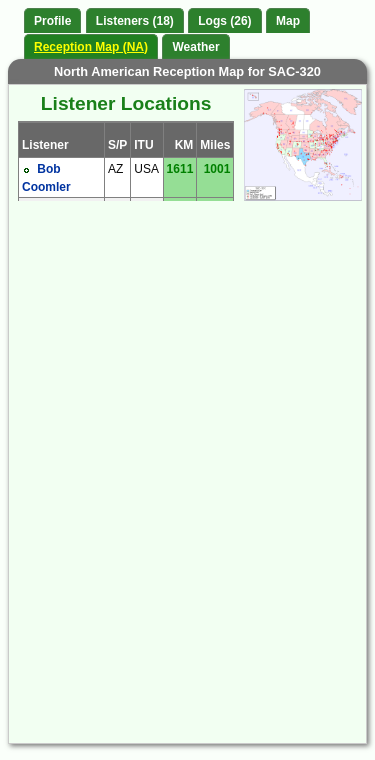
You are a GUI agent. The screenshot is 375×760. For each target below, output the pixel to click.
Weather (195, 47)
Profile (52, 21)
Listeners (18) (135, 21)
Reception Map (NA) (91, 47)
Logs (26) (224, 21)
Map (288, 21)
